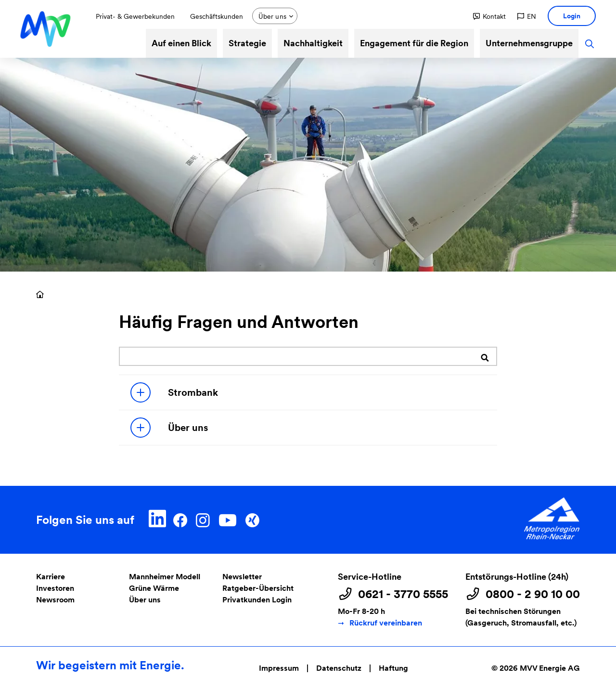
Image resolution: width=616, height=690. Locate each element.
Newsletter (242, 577)
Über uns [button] (272, 16)
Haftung (393, 668)
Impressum (279, 668)
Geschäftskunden (217, 16)
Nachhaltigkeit (313, 43)
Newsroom (55, 600)
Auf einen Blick (181, 43)
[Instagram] (203, 519)
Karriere (51, 577)
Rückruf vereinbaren (386, 623)
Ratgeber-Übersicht (258, 588)
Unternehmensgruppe (529, 43)
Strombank (174, 392)
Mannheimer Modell (165, 577)
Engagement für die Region (414, 43)
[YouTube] (227, 519)
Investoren (55, 588)
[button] (489, 16)
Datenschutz (339, 668)
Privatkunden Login (257, 600)
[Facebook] (180, 519)
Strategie (247, 43)
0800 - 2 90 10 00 (533, 594)
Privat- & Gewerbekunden (135, 16)
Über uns (169, 428)
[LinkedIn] (158, 519)
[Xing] (252, 519)
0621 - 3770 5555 (403, 594)
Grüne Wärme (154, 588)
